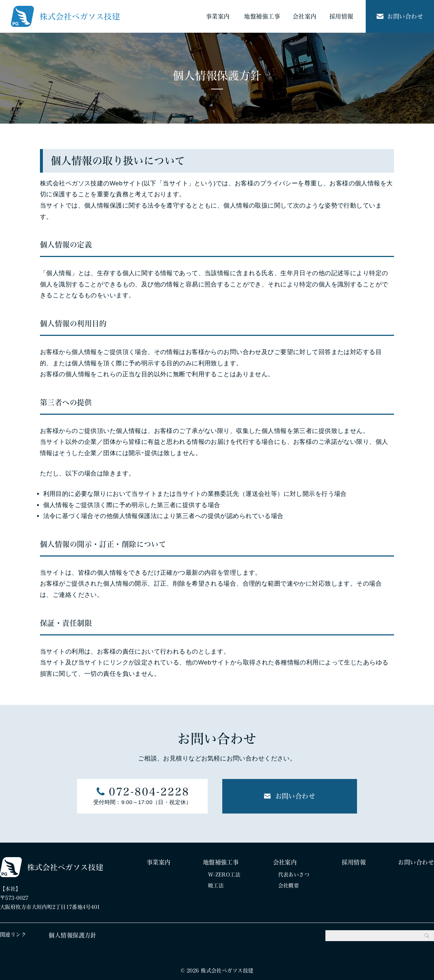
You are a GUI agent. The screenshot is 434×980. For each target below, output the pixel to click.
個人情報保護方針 (72, 935)
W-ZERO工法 (224, 875)
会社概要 (289, 885)
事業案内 (218, 16)
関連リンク (13, 935)
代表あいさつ (294, 875)
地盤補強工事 (262, 16)
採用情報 (341, 16)
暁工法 (216, 885)
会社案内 (305, 16)
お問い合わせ (400, 16)
